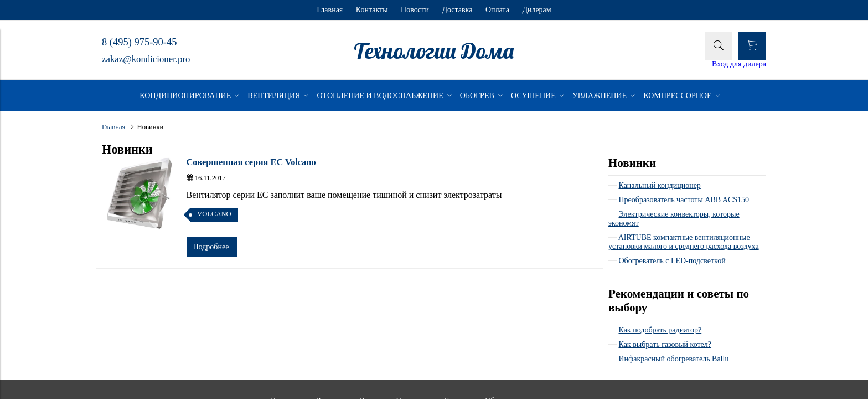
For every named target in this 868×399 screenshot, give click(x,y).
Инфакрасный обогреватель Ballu (674, 359)
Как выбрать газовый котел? (665, 344)
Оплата (497, 10)
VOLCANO (214, 214)
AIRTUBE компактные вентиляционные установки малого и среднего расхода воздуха (684, 242)
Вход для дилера (739, 64)
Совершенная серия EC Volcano (251, 162)
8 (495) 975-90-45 (139, 42)
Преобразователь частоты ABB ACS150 (684, 200)
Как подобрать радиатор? (660, 330)
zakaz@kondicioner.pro (146, 59)
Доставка (457, 10)
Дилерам (536, 10)
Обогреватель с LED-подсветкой (672, 261)
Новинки (632, 163)
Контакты (372, 10)
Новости (415, 10)
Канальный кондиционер (660, 185)
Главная (330, 10)
